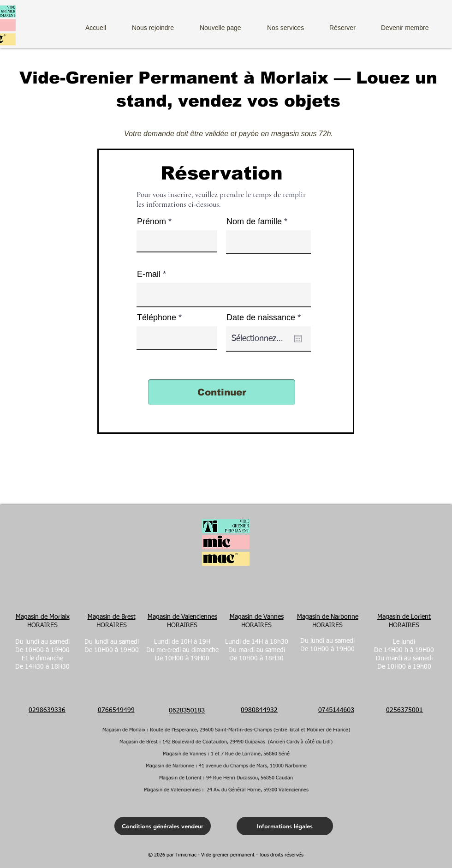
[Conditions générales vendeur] (163, 826)
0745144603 (336, 710)
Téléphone (157, 317)
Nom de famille (254, 221)
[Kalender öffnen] (298, 339)
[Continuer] (222, 392)
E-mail (149, 274)
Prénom (152, 221)
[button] (292, 24)
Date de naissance (266, 317)
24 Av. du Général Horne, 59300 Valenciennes (258, 790)
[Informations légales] (285, 826)
